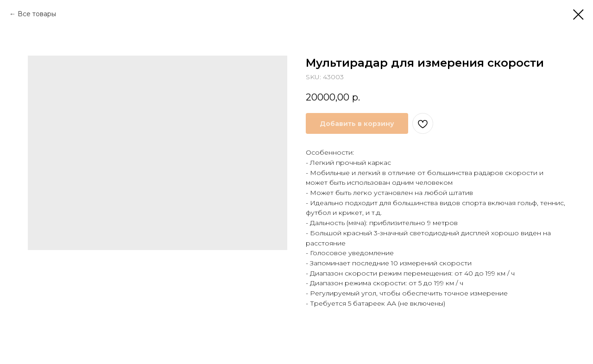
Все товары (37, 14)
